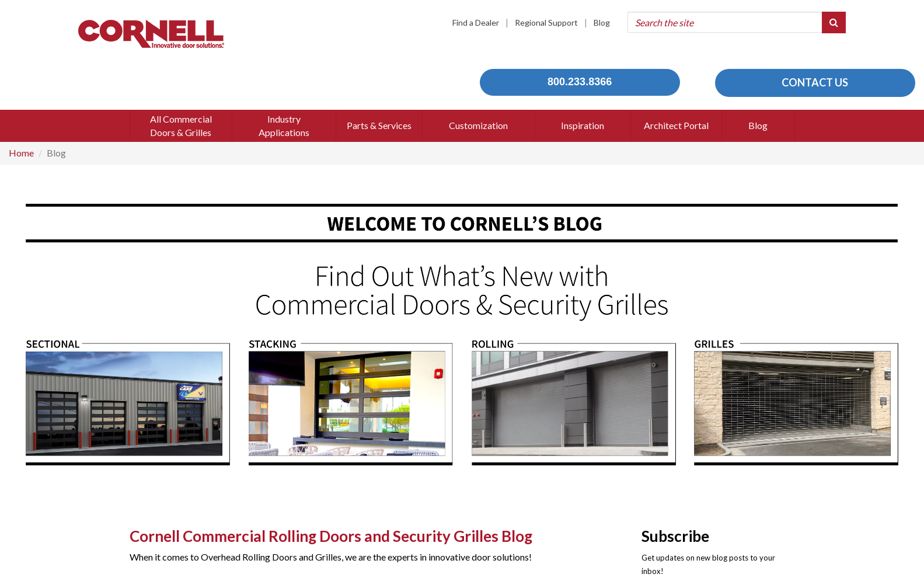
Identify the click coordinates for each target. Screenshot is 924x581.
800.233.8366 (580, 82)
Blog (602, 22)
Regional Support (546, 22)
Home (21, 153)
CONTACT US (815, 82)
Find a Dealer (476, 22)
